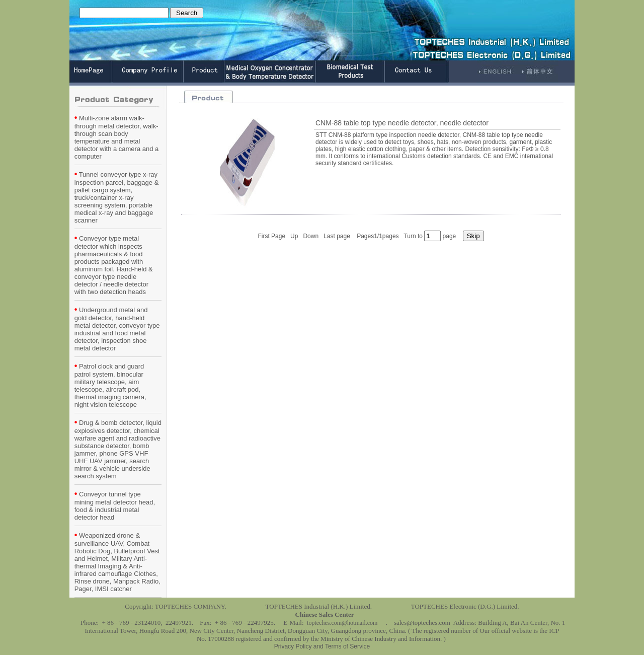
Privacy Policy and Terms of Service (322, 646)
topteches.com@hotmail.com (342, 623)
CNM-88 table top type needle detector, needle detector (402, 123)
